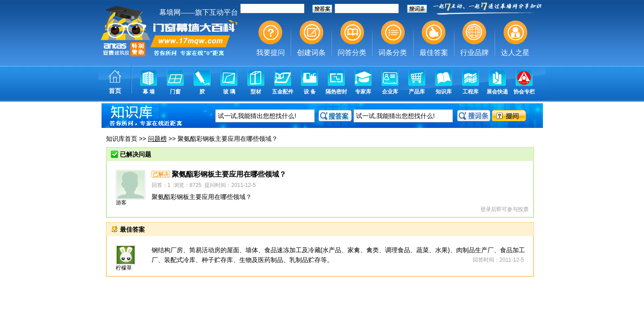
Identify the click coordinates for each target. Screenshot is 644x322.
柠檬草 (124, 268)
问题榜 (157, 139)
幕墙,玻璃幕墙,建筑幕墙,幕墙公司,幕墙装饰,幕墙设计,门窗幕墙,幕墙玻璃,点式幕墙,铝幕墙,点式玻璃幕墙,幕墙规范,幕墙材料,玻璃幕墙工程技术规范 (322, 51)
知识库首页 (122, 139)
